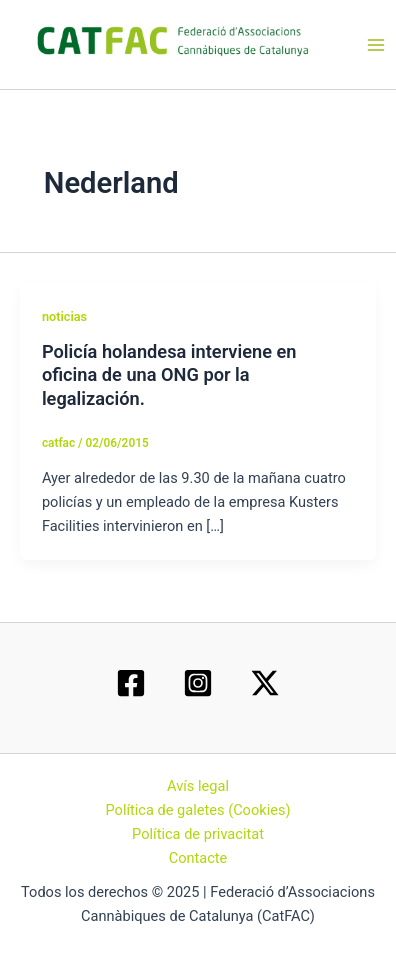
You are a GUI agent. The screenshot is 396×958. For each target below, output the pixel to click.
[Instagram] (198, 683)
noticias (64, 316)
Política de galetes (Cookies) (197, 810)
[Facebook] (131, 683)
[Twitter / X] (265, 683)
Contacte (198, 858)
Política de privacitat (198, 834)
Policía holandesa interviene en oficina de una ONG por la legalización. (169, 375)
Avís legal (198, 786)
